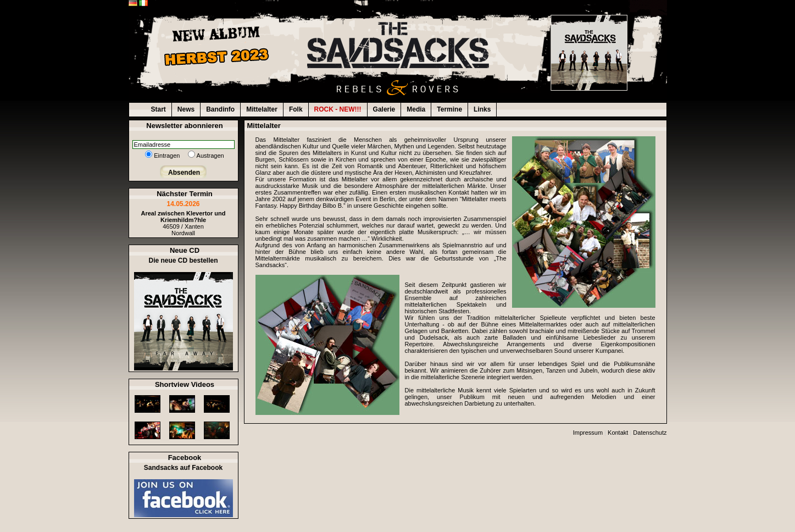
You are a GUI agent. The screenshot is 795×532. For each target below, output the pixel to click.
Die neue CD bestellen (183, 261)
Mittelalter (262, 109)
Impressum (588, 433)
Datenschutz (650, 433)
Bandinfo (220, 109)
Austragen (210, 156)
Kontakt (618, 433)
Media (416, 109)
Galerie (384, 109)
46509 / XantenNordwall (183, 223)
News (186, 109)
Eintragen (167, 156)
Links (482, 109)
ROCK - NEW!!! (338, 109)
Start (159, 109)
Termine (449, 109)
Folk (296, 109)
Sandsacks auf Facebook (183, 468)
